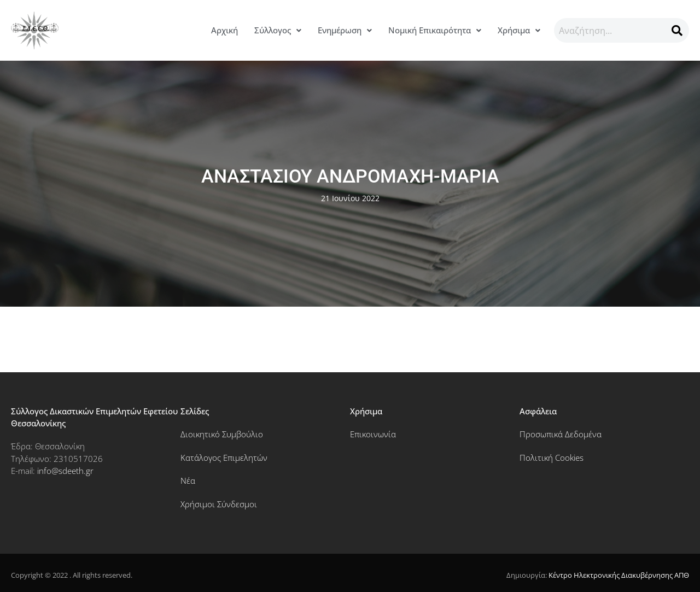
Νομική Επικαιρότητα (435, 30)
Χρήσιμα (519, 30)
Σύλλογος (278, 30)
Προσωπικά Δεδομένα (561, 434)
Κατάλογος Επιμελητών (224, 458)
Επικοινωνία (373, 434)
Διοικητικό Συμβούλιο (222, 434)
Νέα (188, 480)
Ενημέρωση (345, 30)
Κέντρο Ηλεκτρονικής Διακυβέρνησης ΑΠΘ (619, 575)
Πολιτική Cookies (552, 458)
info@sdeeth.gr (65, 471)
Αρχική (224, 30)
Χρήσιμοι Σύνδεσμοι (219, 504)
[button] (278, 30)
